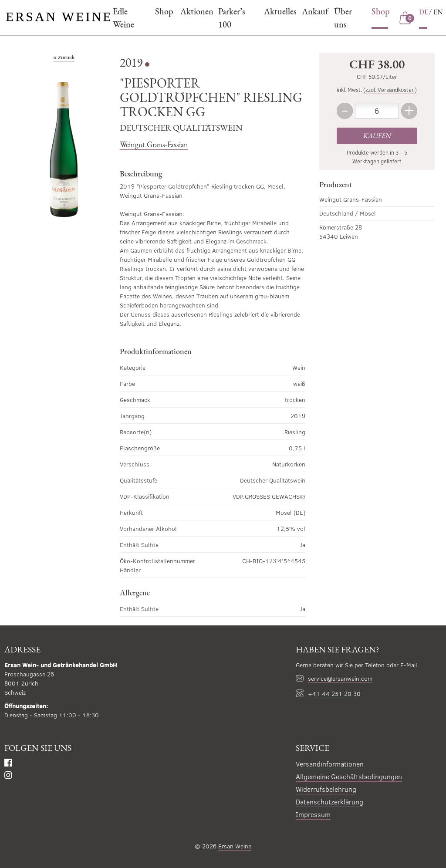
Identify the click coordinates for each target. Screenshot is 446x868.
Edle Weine (123, 18)
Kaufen (377, 136)
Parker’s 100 (232, 18)
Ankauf (314, 11)
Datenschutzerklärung (329, 802)
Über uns (343, 18)
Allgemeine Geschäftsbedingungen (349, 776)
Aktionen (195, 11)
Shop (163, 11)
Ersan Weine (235, 846)
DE (424, 12)
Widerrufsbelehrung (326, 789)
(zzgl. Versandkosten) (390, 90)
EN (438, 12)
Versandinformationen (330, 764)
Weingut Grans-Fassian (154, 144)
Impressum (313, 814)
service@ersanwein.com (340, 678)
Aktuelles (279, 11)
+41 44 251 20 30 (334, 694)
